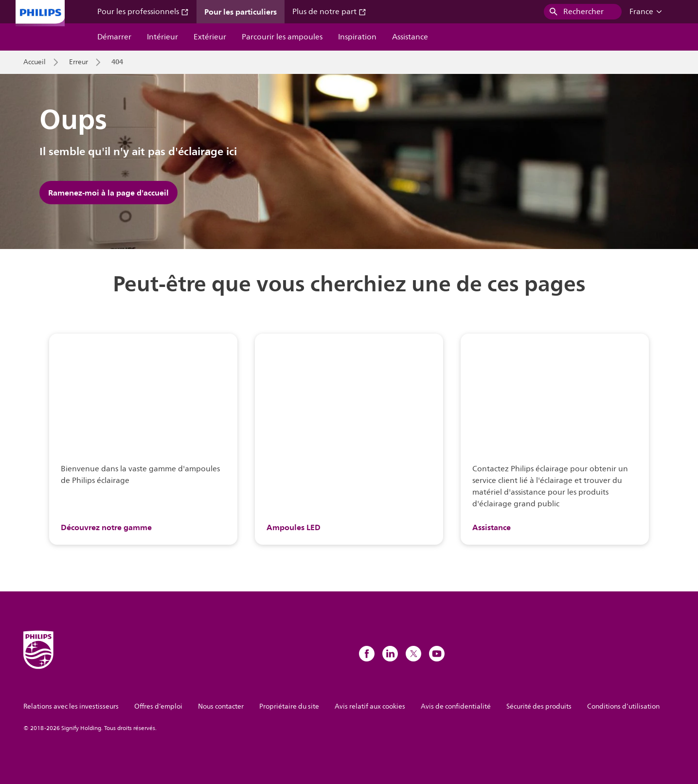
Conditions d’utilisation (623, 706)
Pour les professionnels (143, 12)
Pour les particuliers (241, 12)
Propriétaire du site (289, 706)
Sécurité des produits (539, 706)
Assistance (410, 37)
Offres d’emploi (158, 706)
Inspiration (357, 37)
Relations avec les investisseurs (71, 706)
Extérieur (210, 37)
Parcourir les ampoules (282, 37)
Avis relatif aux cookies (370, 706)
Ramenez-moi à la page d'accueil (108, 193)
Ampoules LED (294, 527)
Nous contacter (221, 706)
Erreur (79, 62)
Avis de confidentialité (456, 706)
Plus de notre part (329, 12)
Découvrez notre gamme (106, 527)
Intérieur (162, 37)
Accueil (35, 62)
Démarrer (114, 37)
